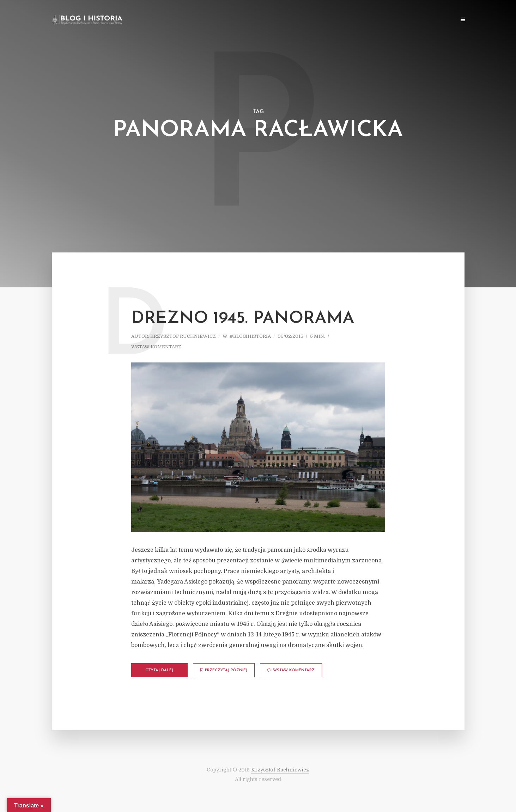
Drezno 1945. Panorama (243, 319)
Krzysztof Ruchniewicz (183, 336)
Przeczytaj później (224, 670)
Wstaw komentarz (156, 347)
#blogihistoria (250, 336)
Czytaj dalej (159, 670)
